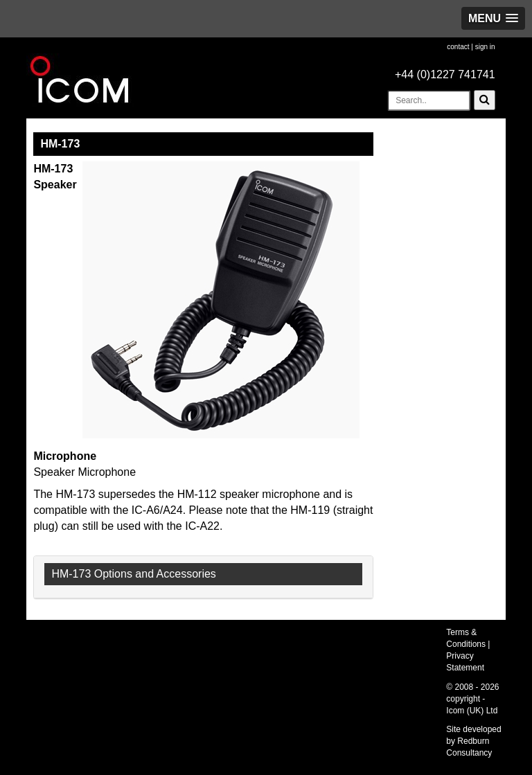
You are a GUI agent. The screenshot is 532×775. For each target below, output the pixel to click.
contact (458, 47)
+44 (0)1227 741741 (445, 74)
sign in (485, 47)
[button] (493, 18)
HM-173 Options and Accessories (133, 574)
